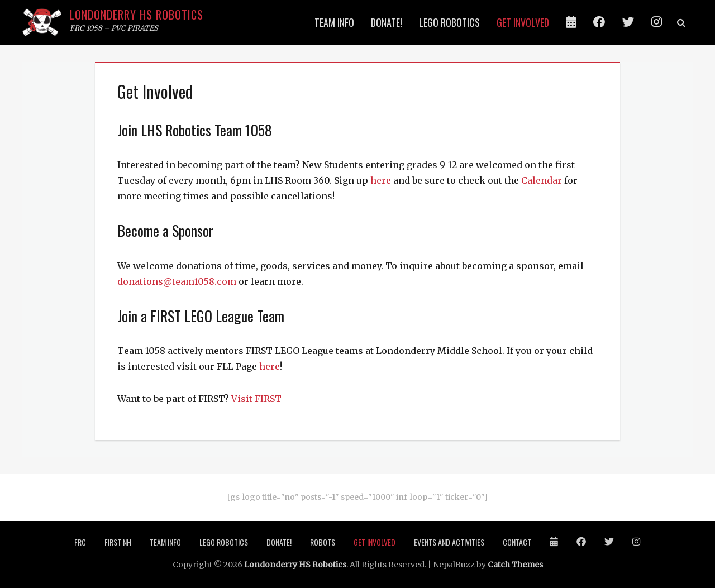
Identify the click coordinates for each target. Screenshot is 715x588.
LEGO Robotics (449, 22)
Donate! (387, 22)
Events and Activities (449, 542)
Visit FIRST (256, 399)
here (381, 180)
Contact (517, 542)
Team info (334, 22)
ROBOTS (323, 542)
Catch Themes (515, 565)
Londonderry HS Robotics (137, 15)
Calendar (542, 180)
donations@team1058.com (177, 281)
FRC (80, 542)
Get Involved (523, 22)
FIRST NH (118, 542)
